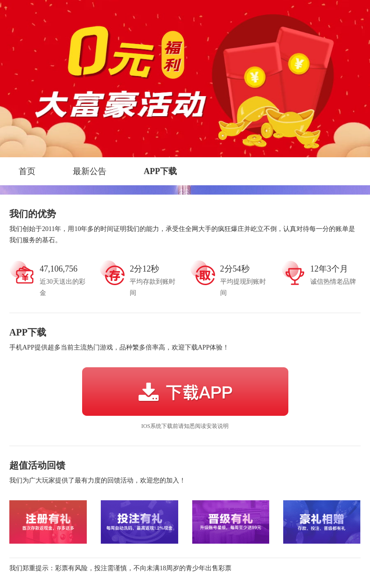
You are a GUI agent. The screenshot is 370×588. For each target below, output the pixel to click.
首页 (27, 171)
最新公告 (90, 171)
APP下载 (160, 171)
